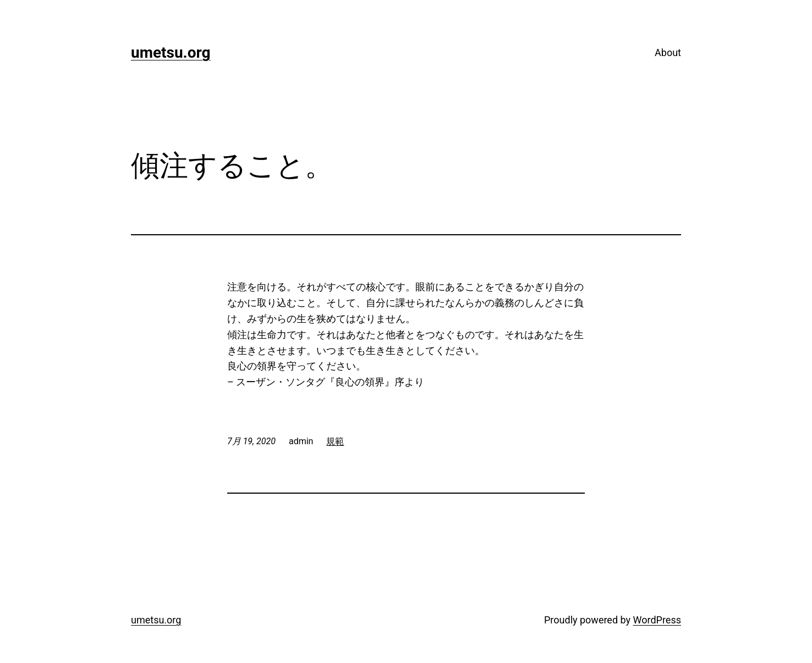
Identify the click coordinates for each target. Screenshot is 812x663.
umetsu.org (171, 53)
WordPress (657, 620)
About (668, 53)
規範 (335, 441)
